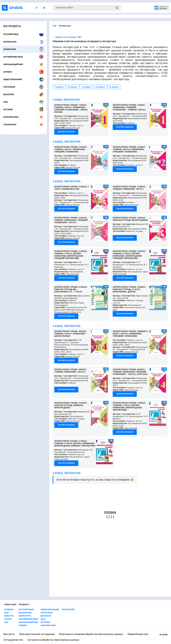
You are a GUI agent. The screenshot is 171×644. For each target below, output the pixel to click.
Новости (9, 616)
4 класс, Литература (67, 326)
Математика (23, 42)
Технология (23, 125)
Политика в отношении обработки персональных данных (91, 634)
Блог (7, 613)
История (23, 109)
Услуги (8, 619)
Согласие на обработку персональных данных (53, 640)
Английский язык (23, 57)
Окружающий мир (23, 64)
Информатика (23, 117)
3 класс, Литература (67, 182)
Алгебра (23, 72)
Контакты (9, 634)
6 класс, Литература (67, 473)
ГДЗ (6, 622)
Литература (23, 49)
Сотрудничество (13, 640)
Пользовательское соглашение (37, 634)
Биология (23, 94)
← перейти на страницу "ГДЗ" (67, 37)
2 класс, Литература (67, 142)
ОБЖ (23, 102)
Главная (9, 610)
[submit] (117, 8)
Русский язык (23, 34)
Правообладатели (138, 634)
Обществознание (23, 79)
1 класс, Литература (66, 100)
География (23, 87)
